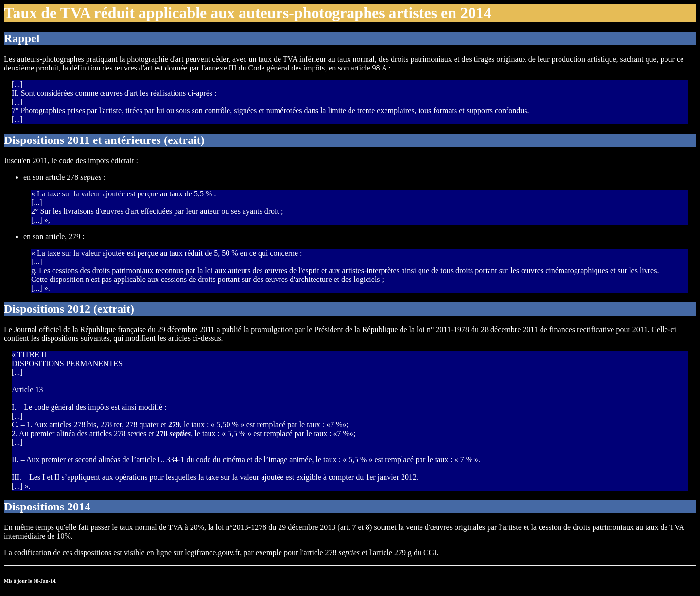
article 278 (332, 552)
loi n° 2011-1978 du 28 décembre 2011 (477, 329)
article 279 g (392, 552)
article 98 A (369, 68)
